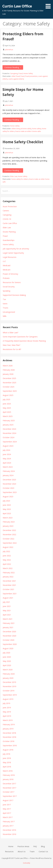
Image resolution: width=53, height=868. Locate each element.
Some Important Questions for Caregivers (20, 337)
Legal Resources (10, 257)
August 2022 (8, 547)
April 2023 (7, 513)
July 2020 (6, 653)
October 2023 (8, 488)
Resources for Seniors (12, 282)
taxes (5, 304)
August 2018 (8, 750)
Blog (43, 846)
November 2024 (9, 433)
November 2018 (9, 737)
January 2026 (8, 374)
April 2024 (7, 463)
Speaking (7, 291)
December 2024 (9, 429)
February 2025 (9, 420)
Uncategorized (9, 312)
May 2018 (7, 762)
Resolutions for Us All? (12, 349)
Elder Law (14, 176)
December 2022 (9, 530)
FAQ (35, 846)
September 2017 (10, 796)
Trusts (5, 308)
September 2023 (10, 492)
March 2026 (8, 366)
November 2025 (9, 383)
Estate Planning (9, 232)
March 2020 (8, 670)
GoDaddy (26, 863)
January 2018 (8, 779)
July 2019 (6, 703)
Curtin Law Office (17, 6)
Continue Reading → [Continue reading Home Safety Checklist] (13, 170)
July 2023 (6, 501)
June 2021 (7, 606)
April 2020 (7, 665)
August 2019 (8, 699)
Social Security (9, 287)
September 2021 (10, 594)
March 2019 (8, 720)
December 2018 (9, 733)
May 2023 (7, 509)
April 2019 (7, 716)
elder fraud (16, 76)
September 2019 (10, 695)
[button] (49, 5)
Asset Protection (10, 206)
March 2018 (8, 771)
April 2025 (7, 412)
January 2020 (8, 678)
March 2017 (8, 817)
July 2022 (6, 551)
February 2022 (9, 573)
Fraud (21, 73)
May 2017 (7, 809)
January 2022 (8, 577)
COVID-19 (7, 219)
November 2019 (9, 686)
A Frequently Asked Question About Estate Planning (24, 341)
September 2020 (10, 644)
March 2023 (8, 518)
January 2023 (8, 526)
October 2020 (8, 640)
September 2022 (10, 543)
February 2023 (9, 522)
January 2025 (8, 425)
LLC (4, 261)
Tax (4, 299)
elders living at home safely (21, 129)
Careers (6, 211)
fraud (23, 76)
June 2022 (7, 556)
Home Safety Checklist (23, 142)
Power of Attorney (10, 274)
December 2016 (9, 830)
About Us (22, 852)
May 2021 (7, 610)
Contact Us (43, 852)
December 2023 (9, 480)
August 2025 (8, 395)
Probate (6, 278)
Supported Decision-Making (14, 295)
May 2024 (7, 459)
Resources (9, 852)
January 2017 (8, 826)
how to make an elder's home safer (28, 131)
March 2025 (8, 416)
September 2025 (10, 391)
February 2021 (9, 623)
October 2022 (8, 539)
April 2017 (7, 813)
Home (11, 846)
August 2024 (8, 446)
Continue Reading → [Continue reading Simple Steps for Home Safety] (13, 120)
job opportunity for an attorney (16, 249)
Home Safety (28, 73)
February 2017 (9, 822)
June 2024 (7, 454)
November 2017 (9, 788)
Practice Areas (23, 846)
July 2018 (6, 754)
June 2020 (7, 657)
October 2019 (8, 691)
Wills (5, 316)
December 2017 (9, 784)
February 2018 (9, 775)
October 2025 (8, 387)
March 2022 (8, 568)
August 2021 (8, 598)
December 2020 (9, 632)
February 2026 (9, 370)
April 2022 (7, 564)
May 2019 (7, 712)
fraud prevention (31, 76)
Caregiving (14, 73)
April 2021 (7, 615)
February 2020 (9, 674)
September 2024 (10, 442)
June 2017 (7, 805)
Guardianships (9, 240)
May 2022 (7, 560)
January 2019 (8, 729)
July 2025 (6, 399)
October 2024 (8, 437)
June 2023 (7, 505)
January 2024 (8, 475)
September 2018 (10, 746)
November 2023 (9, 484)
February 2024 (9, 471)
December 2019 (9, 682)
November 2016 (9, 834)
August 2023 (8, 497)
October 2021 (8, 589)
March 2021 (8, 619)
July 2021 (6, 602)
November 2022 (9, 534)
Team (32, 852)
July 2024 (6, 450)
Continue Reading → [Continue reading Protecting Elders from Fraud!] (13, 67)
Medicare (7, 270)
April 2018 (7, 767)
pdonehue (9, 50)
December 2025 (9, 378)
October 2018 (8, 741)
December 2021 (9, 581)
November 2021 (9, 585)
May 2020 (7, 661)
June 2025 (7, 404)
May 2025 (7, 408)
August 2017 (8, 800)
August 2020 (8, 648)
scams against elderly (16, 79)
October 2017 (8, 792)
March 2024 (8, 467)
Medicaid (7, 265)
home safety (37, 129)
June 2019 (7, 708)
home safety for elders (20, 179)
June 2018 (7, 758)
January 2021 (8, 627)
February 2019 (9, 724)
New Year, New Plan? (12, 345)
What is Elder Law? (11, 333)
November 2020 (9, 636)
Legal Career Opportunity (13, 253)
